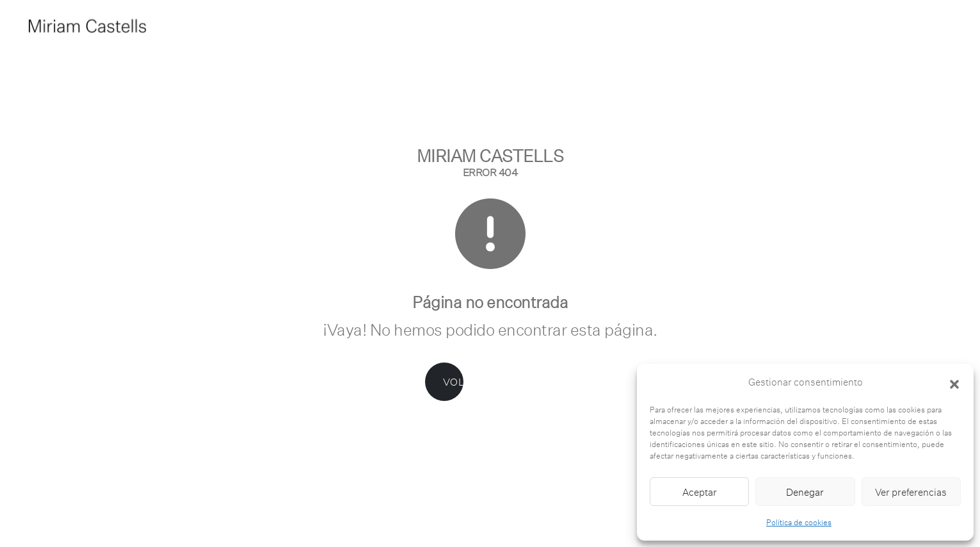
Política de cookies (799, 522)
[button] (954, 382)
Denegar (805, 492)
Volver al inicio (481, 382)
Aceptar (700, 492)
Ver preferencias (911, 492)
